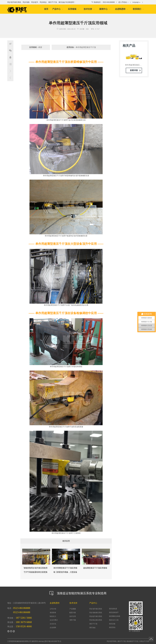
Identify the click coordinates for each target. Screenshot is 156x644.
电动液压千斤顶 (132, 641)
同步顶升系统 (112, 641)
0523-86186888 (22, 608)
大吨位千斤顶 (144, 641)
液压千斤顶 (93, 624)
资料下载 (73, 620)
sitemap (41, 641)
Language (136, 2)
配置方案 (73, 613)
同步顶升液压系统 (96, 609)
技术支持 (89, 9)
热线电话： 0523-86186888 (103, 2)
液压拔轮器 (113, 609)
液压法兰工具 (114, 620)
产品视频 (73, 609)
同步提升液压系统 (96, 616)
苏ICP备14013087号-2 (53, 641)
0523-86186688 (22, 612)
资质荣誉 (53, 613)
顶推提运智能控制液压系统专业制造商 (78, 593)
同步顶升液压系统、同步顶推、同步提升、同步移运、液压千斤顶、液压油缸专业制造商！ (41, 2)
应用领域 (74, 9)
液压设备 (112, 624)
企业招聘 (53, 628)
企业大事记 (54, 620)
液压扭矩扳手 (114, 612)
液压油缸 (93, 628)
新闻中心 (105, 9)
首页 (46, 9)
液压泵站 (112, 627)
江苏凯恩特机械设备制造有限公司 (19, 641)
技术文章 (73, 616)
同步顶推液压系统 (96, 613)
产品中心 (58, 9)
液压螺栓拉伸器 (115, 616)
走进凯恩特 (122, 9)
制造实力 (53, 616)
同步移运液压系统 (96, 620)
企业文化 (53, 624)
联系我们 (138, 9)
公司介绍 (53, 609)
